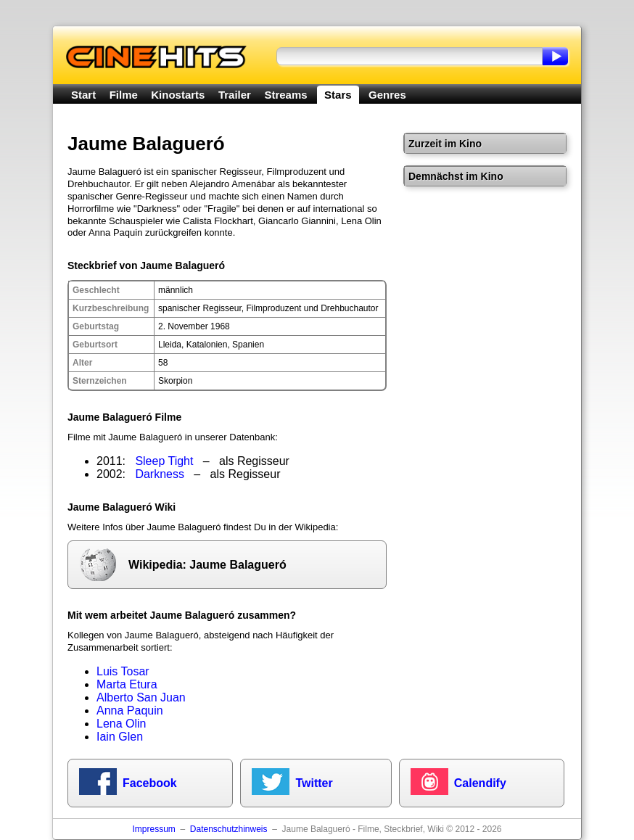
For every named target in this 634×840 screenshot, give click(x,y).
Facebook (150, 783)
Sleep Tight (164, 461)
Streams (285, 95)
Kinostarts (178, 95)
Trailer (235, 95)
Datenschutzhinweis (229, 829)
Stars (338, 95)
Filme (124, 95)
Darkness (160, 474)
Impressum (153, 829)
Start (83, 95)
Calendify (480, 783)
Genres (387, 95)
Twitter (314, 783)
